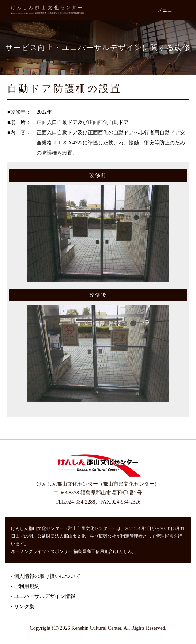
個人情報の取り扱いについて (47, 576)
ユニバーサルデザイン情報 (45, 596)
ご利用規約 (27, 586)
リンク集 (24, 607)
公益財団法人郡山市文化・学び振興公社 (77, 536)
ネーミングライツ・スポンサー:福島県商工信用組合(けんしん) (72, 551)
